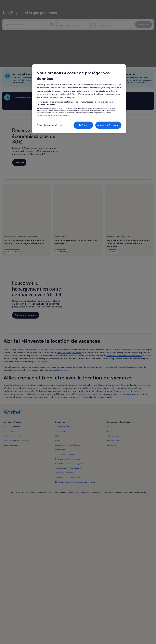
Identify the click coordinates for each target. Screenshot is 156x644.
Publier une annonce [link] (12, 397)
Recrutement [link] (60, 401)
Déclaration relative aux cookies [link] (67, 429)
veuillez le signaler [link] (61, 340)
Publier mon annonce (26, 287)
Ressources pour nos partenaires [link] (16, 411)
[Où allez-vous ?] (36, 26)
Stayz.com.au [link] (112, 415)
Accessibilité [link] (60, 420)
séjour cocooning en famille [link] (69, 323)
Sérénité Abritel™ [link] (10, 401)
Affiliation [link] (59, 406)
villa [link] (35, 364)
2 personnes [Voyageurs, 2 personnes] (116, 27)
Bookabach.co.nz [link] (113, 411)
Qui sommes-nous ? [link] (63, 397)
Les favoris (61, 225)
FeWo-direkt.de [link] (113, 406)
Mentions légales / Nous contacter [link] (68, 438)
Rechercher (141, 26)
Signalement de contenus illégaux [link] (68, 434)
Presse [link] (58, 411)
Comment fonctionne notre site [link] (67, 447)
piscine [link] (32, 361)
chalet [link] (84, 361)
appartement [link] (99, 358)
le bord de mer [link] (130, 361)
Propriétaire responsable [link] (65, 443)
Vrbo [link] (109, 397)
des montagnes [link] (126, 364)
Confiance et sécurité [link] (12, 406)
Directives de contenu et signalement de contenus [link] (75, 452)
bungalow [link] (19, 361)
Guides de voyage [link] (11, 415)
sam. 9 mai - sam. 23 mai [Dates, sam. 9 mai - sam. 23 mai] (85, 27)
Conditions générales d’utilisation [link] (68, 415)
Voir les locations (12, 225)
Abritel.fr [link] (110, 401)
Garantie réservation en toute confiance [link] (124, 326)
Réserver (19, 135)
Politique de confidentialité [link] (66, 424)
